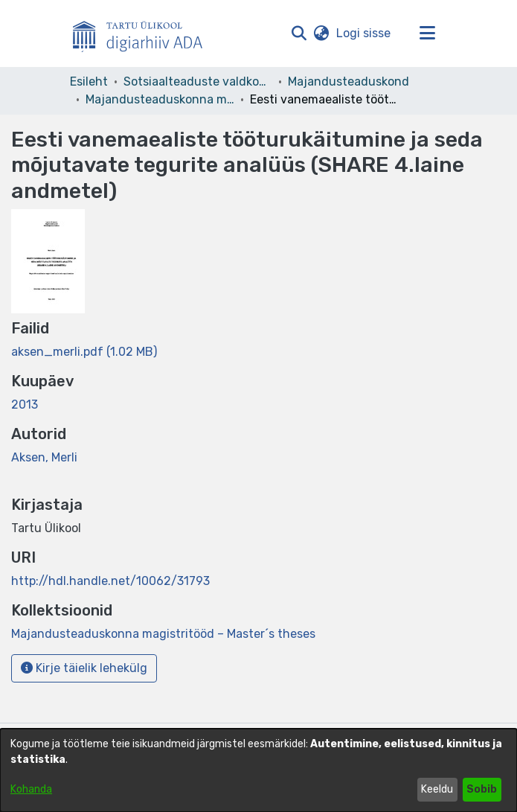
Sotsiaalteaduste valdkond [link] (198, 81)
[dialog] (258, 770)
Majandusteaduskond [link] (349, 81)
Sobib (482, 789)
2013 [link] (25, 405)
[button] (299, 33)
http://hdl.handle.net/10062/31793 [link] (110, 581)
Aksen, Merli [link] (44, 457)
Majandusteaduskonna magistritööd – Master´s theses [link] (160, 99)
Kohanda (31, 789)
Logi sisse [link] (364, 33)
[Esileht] (144, 33)
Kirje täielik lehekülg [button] (84, 668)
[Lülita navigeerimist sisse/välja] (428, 33)
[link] (84, 352)
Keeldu (437, 789)
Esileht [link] (89, 81)
